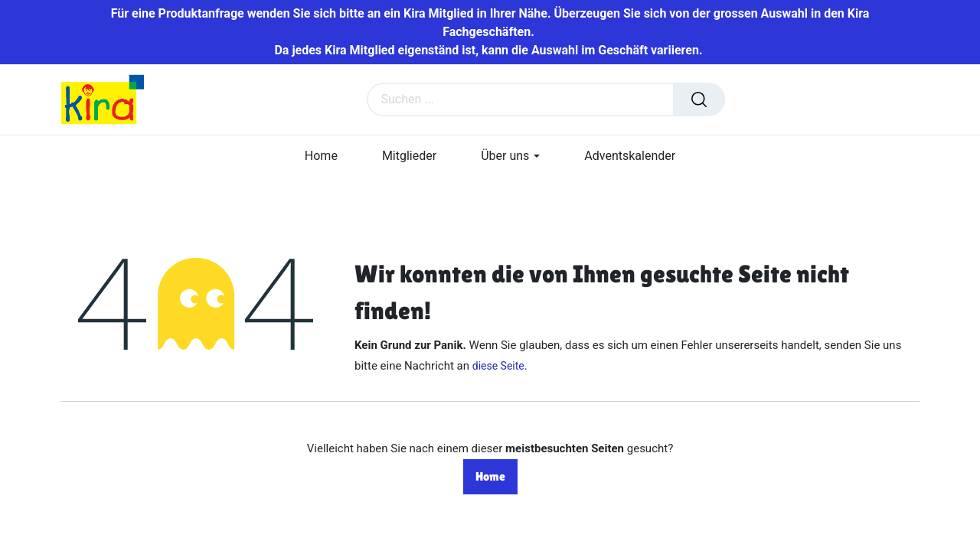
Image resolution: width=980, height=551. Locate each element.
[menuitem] (321, 156)
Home (490, 476)
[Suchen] (699, 99)
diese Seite (498, 366)
